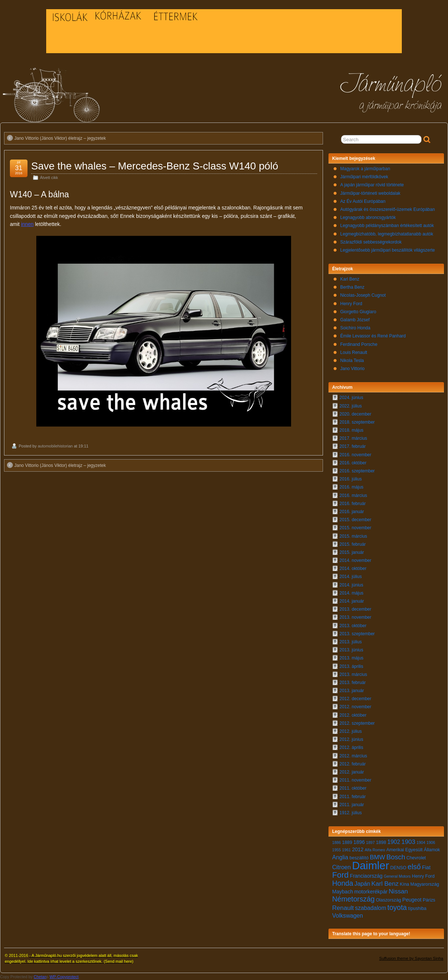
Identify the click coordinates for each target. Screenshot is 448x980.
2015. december (355, 520)
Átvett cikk (49, 178)
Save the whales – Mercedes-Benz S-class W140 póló (155, 166)
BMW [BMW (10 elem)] (378, 857)
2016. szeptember (357, 471)
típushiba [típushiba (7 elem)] (417, 908)
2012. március (353, 756)
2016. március (353, 496)
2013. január (352, 691)
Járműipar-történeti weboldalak (370, 193)
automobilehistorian (55, 446)
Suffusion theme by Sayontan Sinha (411, 958)
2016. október (353, 463)
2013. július (351, 642)
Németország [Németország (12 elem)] (353, 899)
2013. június (351, 650)
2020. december (355, 414)
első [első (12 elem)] (414, 867)
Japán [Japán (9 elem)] (362, 884)
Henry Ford (351, 304)
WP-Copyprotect (64, 977)
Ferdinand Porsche (359, 344)
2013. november (355, 617)
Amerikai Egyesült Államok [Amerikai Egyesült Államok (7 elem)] (413, 850)
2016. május (351, 487)
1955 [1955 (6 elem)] (337, 850)
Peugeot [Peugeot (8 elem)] (412, 900)
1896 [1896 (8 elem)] (359, 842)
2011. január (352, 805)
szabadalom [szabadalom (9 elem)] (370, 908)
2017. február (352, 446)
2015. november (355, 528)
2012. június (351, 739)
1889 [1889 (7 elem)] (347, 842)
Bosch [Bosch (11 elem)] (396, 857)
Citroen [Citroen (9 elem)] (341, 867)
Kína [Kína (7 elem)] (405, 884)
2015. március (353, 536)
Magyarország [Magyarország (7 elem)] (425, 884)
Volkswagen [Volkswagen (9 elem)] (348, 916)
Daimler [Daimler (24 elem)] (370, 865)
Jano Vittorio (352, 369)
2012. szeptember (357, 723)
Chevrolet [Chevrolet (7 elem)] (416, 858)
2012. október (353, 715)
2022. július (351, 406)
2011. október (353, 788)
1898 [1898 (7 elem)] (381, 842)
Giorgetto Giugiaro (358, 312)
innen (27, 224)
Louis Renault (354, 352)
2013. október (353, 626)
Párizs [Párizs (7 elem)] (429, 900)
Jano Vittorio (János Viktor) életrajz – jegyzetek (56, 138)
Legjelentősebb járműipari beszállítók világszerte (388, 250)
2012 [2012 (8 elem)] (358, 849)
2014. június (351, 585)
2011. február (352, 797)
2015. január (352, 552)
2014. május (351, 593)
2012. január (352, 772)
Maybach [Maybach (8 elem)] (343, 892)
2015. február (352, 544)
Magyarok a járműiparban (365, 169)
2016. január (352, 512)
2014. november (355, 560)
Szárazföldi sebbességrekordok (371, 242)
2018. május (351, 430)
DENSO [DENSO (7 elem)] (399, 868)
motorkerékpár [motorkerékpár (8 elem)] (371, 892)
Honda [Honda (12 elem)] (343, 883)
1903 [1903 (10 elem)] (408, 842)
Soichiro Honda (355, 328)
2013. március (353, 674)
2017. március (353, 438)
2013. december (355, 609)
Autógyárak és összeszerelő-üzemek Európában (388, 209)
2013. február (352, 683)
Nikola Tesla (352, 361)
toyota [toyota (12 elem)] (397, 907)
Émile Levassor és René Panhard (373, 336)
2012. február (352, 764)
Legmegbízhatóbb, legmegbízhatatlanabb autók (387, 234)
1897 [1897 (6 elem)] (371, 842)
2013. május (351, 658)
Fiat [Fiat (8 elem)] (426, 867)
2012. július (351, 731)
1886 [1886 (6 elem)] (337, 842)
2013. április (351, 666)
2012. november (355, 707)
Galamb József (355, 320)
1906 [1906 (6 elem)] (431, 842)
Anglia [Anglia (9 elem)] (340, 857)
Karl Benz (350, 279)
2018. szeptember (357, 422)
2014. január (352, 601)
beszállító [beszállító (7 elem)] (359, 858)
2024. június (351, 398)
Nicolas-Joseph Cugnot (363, 295)
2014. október (353, 568)
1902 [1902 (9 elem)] (394, 842)
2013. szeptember (357, 634)
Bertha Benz (352, 287)
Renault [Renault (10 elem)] (343, 908)
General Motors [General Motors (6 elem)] (397, 876)
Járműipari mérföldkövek (364, 177)
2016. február (352, 504)
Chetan (40, 977)
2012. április (351, 747)
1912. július (351, 813)
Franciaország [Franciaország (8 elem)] (366, 876)
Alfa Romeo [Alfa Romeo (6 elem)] (375, 850)
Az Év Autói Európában (363, 201)
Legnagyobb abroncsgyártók (368, 217)
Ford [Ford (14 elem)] (340, 875)
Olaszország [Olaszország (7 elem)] (388, 900)
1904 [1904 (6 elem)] (421, 842)
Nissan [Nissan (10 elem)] (398, 891)
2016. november (355, 455)
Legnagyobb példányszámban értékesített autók (387, 226)
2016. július (351, 479)
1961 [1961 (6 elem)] (346, 850)
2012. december (355, 699)
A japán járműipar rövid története (372, 185)
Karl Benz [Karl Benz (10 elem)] (385, 884)
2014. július (351, 577)
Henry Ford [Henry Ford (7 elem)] (423, 876)
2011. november (355, 780)
